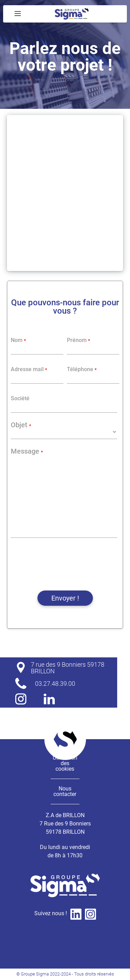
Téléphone (82, 369)
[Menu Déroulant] (18, 14)
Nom (18, 340)
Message (27, 451)
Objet (21, 425)
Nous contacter (65, 791)
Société (20, 399)
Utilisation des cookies (65, 763)
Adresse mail (29, 369)
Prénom (79, 340)
